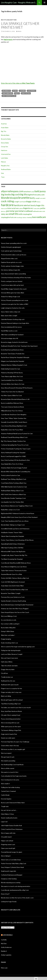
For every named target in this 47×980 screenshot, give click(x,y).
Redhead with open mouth (10, 685)
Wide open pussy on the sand (11, 726)
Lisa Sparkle (32, 91)
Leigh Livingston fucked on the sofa (13, 308)
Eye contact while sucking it (10, 624)
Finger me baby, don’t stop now (11, 692)
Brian (19, 31)
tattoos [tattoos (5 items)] (25, 217)
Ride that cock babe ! (8, 635)
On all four (4, 673)
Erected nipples (6, 799)
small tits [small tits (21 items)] (14, 214)
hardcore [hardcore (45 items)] (7, 205)
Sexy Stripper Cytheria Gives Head (12, 867)
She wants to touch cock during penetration (16, 886)
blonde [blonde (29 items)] (5, 198)
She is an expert (6, 753)
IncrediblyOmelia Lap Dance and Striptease (15, 529)
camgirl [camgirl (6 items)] (37, 198)
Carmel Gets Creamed (8, 791)
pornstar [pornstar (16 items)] (10, 211)
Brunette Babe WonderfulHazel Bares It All (15, 399)
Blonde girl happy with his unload (12, 700)
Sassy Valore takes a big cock (11, 312)
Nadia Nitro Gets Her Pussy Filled (12, 430)
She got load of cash (8, 757)
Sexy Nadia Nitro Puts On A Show (12, 464)
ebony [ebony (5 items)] (39, 202)
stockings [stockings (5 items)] (19, 217)
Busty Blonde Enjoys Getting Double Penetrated (17, 605)
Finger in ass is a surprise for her (12, 688)
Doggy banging (6, 639)
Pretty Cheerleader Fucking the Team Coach (16, 449)
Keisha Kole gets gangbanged (11, 247)
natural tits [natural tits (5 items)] (37, 208)
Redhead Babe (6, 169)
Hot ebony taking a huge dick (11, 270)
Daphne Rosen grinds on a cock (11, 262)
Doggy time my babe (8, 669)
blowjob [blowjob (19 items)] (14, 198)
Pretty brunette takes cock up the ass (14, 255)
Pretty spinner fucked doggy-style (12, 266)
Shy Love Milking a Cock (9, 616)
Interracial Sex (6, 154)
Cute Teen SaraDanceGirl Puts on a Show (15, 521)
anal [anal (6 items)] (33, 192)
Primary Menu (44, 3)
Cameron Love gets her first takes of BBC (15, 304)
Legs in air (4, 822)
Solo (2, 173)
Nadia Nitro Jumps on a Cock (10, 510)
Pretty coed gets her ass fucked (12, 281)
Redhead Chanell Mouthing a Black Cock (14, 437)
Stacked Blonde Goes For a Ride (12, 574)
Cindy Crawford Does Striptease (12, 829)
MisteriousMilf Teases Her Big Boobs (13, 551)
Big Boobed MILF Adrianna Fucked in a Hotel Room (18, 513)
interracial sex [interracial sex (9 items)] (13, 208)
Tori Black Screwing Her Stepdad (12, 559)
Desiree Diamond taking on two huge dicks (15, 323)
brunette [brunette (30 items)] (24, 198)
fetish (15, 91)
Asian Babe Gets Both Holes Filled (12, 586)
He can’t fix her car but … (9, 810)
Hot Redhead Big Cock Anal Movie (12, 765)
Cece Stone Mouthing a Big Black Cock (14, 426)
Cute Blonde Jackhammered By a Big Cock (15, 890)
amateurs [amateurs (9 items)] (28, 192)
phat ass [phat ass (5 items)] (3, 211)
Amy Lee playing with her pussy (11, 327)
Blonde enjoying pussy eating (11, 882)
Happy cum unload (7, 841)
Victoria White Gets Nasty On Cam (13, 384)
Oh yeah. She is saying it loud (11, 715)
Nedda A (4, 951)
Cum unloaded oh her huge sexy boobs (14, 776)
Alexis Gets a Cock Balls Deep (11, 860)
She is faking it (6, 856)
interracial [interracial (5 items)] (4, 208)
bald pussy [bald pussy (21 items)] (40, 191)
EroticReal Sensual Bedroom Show (12, 350)
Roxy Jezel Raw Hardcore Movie (11, 711)
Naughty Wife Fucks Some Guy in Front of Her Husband (19, 517)
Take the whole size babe (9, 666)
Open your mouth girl (8, 848)
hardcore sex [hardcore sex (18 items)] (20, 205)
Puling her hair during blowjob (11, 650)
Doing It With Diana (8, 631)
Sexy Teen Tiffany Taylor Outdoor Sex (14, 418)
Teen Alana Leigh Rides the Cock (12, 376)
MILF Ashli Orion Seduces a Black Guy (13, 494)
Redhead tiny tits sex (8, 681)
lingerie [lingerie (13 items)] (27, 208)
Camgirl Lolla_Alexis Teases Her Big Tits (14, 555)
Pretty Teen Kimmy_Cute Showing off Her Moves (17, 540)
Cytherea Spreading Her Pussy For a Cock (15, 445)
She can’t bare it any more (9, 658)
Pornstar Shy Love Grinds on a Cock (13, 597)
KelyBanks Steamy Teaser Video (12, 532)
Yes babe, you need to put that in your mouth (16, 707)
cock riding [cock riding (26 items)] (7, 201)
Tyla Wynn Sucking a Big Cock (11, 704)
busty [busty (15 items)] (32, 198)
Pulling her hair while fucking (10, 787)
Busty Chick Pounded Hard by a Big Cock (14, 590)
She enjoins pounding (8, 761)
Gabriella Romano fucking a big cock (13, 319)
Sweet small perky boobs (9, 818)
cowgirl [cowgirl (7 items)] (17, 202)
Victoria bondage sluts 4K (10, 338)
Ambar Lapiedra (6, 955)
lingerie (22, 91)
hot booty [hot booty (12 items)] (32, 205)
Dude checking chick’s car (9, 643)
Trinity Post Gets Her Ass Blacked (12, 392)
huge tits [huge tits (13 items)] (40, 205)
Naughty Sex (12, 20)
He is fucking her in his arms (10, 780)
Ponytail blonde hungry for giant (12, 852)
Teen (3, 177)
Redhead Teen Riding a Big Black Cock (14, 479)
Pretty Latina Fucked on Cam (11, 475)
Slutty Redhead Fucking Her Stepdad (13, 453)
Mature (3, 162)
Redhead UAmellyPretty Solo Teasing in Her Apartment (19, 346)
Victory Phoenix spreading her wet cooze (15, 300)
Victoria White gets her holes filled (12, 293)
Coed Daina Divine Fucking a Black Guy (14, 483)
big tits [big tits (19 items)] (24, 194)
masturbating (8, 93)
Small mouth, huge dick (9, 871)
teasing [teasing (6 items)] (29, 217)
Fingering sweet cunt (8, 844)
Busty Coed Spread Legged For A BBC (14, 456)
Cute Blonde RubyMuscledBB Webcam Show (16, 563)
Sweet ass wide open (8, 738)
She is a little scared (8, 768)
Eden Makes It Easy (7, 814)
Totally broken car (7, 677)
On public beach (6, 837)
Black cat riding (6, 696)
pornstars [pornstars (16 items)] (20, 211)
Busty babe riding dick (8, 628)
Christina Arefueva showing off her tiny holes (16, 278)
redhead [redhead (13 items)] (29, 211)
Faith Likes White (7, 662)
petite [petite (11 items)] (43, 208)
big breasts (6, 91)
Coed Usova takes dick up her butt (12, 285)
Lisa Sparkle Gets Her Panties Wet (20, 25)
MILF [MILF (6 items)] (32, 208)
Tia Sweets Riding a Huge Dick (11, 730)
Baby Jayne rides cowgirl (9, 316)
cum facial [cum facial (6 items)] (22, 202)
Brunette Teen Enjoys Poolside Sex (13, 354)
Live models (8, 935)
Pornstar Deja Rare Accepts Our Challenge (15, 742)
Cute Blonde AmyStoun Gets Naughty (14, 414)
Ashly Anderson (6, 947)
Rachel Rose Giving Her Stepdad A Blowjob (15, 357)
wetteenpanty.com (9, 96)
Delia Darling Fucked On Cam (11, 369)
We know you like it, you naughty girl (13, 749)
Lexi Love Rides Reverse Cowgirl (12, 654)
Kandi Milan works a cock (9, 331)
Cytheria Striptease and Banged (12, 875)
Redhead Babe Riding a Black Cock (12, 491)
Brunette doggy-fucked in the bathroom (14, 342)
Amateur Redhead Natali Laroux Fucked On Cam (17, 434)
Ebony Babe (5, 143)
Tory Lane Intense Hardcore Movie (12, 407)
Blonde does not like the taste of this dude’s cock (17, 898)
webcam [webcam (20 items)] (41, 217)
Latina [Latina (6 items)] (21, 208)
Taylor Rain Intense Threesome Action (14, 570)
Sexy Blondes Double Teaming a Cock (13, 498)
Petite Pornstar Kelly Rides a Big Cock (14, 863)
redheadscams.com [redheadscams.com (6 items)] (39, 211)
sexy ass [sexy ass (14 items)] (5, 214)
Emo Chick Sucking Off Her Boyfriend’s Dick (15, 460)
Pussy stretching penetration (11, 719)
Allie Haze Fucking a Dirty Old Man (12, 548)
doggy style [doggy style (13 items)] (31, 201)
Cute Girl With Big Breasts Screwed (13, 582)
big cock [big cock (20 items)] (16, 194)
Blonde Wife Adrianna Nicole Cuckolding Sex (16, 472)
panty (17, 93)
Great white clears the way (10, 746)
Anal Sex (4, 124)
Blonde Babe (5, 135)
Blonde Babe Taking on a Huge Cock (13, 525)
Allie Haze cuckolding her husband (12, 335)
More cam (4, 968)
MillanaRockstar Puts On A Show (12, 411)
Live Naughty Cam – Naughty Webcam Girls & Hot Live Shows (19, 3)
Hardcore (4, 150)
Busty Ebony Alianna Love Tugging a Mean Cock (17, 506)
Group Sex (5, 147)
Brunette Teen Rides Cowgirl (11, 593)
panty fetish (26, 93)
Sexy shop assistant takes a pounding (13, 274)
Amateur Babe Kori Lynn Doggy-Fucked (14, 468)
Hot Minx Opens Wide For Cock (11, 395)
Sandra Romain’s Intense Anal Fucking (13, 601)
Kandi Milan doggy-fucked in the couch (14, 289)
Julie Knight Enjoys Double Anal (11, 825)
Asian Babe (5, 128)
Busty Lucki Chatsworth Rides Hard (13, 803)
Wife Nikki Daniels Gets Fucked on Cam (14, 487)
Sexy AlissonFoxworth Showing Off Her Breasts (17, 388)
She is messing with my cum (10, 723)
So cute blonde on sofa (9, 620)
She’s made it (5, 784)
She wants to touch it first (10, 772)
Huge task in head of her (9, 734)
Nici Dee (4, 943)
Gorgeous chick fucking (9, 879)
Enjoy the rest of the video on (18, 83)
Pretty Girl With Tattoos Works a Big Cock (15, 578)
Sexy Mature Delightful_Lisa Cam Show (14, 567)
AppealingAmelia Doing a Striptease (13, 544)
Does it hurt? (5, 894)
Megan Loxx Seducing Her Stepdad (13, 361)
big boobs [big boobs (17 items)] (6, 194)
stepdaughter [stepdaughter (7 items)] (27, 214)
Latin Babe (5, 158)
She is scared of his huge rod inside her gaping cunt (18, 647)
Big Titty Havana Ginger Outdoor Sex (13, 441)
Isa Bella (4, 940)
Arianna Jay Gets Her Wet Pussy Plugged (15, 609)
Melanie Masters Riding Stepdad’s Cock (14, 365)
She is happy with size (8, 833)
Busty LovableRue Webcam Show (12, 403)
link (45, 947)
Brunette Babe (6, 139)
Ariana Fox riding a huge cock (11, 297)
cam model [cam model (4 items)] (43, 198)
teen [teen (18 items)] (34, 217)
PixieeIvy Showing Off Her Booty (12, 373)
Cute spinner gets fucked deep (11, 251)
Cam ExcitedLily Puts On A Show (12, 380)
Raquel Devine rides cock (9, 258)
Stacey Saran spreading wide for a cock (14, 243)
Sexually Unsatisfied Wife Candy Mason (14, 422)
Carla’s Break (5, 795)
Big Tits (4, 20)
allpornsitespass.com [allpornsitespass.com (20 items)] (12, 191)
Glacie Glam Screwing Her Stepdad (12, 536)
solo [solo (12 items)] (21, 214)
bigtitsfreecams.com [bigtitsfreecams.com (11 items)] (36, 195)
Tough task (5, 806)
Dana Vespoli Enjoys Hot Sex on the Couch (15, 612)
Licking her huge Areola (9, 902)
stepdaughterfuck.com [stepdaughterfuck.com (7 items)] (9, 217)
